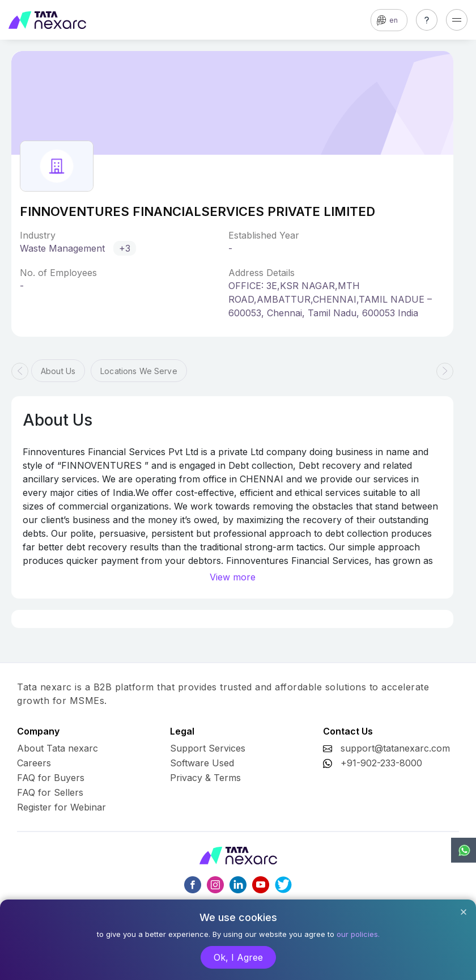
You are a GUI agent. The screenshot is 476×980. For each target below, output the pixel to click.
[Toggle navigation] (457, 20)
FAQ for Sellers (50, 792)
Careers (34, 763)
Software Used (202, 763)
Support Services (208, 748)
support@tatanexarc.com (395, 748)
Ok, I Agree (238, 957)
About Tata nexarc (58, 748)
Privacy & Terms (205, 778)
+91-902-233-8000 (381, 763)
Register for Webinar (61, 807)
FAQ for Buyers (51, 778)
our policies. (358, 934)
